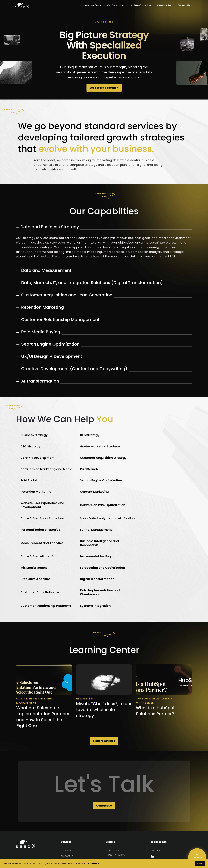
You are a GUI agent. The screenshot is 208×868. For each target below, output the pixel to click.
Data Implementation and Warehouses (41, 556)
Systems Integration (150, 556)
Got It (200, 863)
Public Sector (116, 819)
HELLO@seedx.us (70, 815)
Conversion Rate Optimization (100, 487)
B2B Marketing (117, 807)
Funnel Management (151, 503)
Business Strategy (34, 436)
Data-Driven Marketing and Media (42, 460)
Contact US (67, 809)
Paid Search (87, 460)
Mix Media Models (91, 531)
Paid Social (143, 460)
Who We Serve (114, 803)
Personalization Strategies (98, 503)
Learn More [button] (93, 863)
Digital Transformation (95, 543)
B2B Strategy (88, 436)
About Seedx (113, 825)
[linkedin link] (153, 809)
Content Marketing (149, 474)
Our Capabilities (116, 5)
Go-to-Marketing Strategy (41, 447)
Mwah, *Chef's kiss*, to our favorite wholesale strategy (104, 662)
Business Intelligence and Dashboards (97, 518)
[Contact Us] (197, 857)
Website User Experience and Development (43, 487)
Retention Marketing (93, 474)
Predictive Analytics (36, 543)
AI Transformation (141, 5)
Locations (67, 803)
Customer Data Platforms (155, 543)
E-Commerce (115, 813)
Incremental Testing (36, 531)
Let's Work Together (104, 88)
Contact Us (184, 5)
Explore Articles (104, 693)
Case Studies (164, 5)
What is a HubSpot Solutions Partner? (155, 663)
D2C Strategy (145, 436)
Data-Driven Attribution (153, 518)
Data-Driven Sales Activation (157, 487)
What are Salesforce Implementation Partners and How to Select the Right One (43, 669)
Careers (155, 803)
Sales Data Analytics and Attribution (40, 503)
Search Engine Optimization (42, 474)
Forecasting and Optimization (158, 531)
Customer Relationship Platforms (103, 556)
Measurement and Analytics (42, 518)
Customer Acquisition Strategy (159, 447)
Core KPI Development (95, 447)
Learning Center (115, 848)
